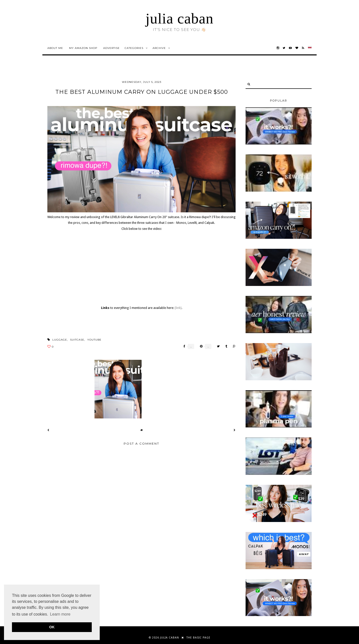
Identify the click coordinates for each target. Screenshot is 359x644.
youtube (94, 340)
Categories (134, 48)
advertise (111, 48)
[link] (178, 308)
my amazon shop (83, 48)
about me (55, 48)
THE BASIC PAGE (198, 638)
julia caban (180, 18)
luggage (60, 340)
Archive (159, 48)
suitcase (77, 340)
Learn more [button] (60, 614)
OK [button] (52, 627)
